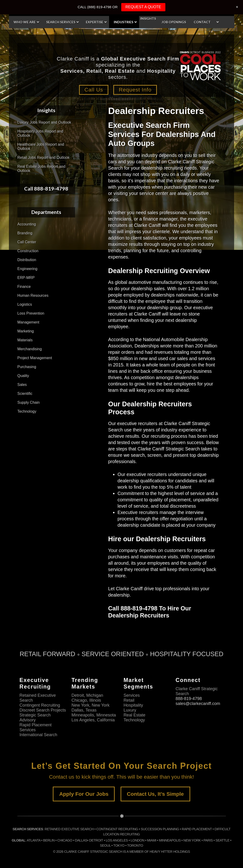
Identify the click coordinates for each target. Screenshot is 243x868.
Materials (25, 340)
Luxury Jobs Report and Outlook (44, 122)
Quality (23, 376)
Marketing (26, 331)
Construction (28, 251)
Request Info (136, 90)
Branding (25, 233)
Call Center (27, 242)
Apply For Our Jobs (84, 794)
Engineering (27, 269)
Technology (27, 411)
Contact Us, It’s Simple (155, 794)
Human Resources (33, 295)
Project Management (35, 358)
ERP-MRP (26, 278)
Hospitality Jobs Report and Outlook (40, 133)
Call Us (93, 90)
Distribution (27, 260)
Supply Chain (28, 402)
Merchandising (30, 349)
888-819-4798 (189, 698)
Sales (22, 385)
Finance (24, 287)
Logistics (25, 304)
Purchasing (27, 367)
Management (28, 322)
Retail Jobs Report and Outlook (43, 158)
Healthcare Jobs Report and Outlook (41, 147)
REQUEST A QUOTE (143, 7)
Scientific (25, 394)
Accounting (27, 224)
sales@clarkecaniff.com (198, 703)
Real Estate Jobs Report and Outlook (41, 169)
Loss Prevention (31, 313)
